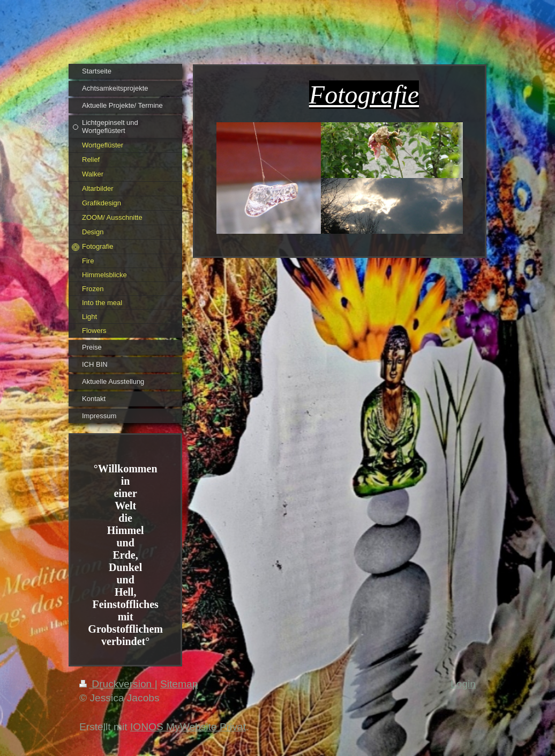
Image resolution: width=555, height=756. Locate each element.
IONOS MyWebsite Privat (188, 727)
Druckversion (117, 684)
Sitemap (179, 684)
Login (463, 684)
